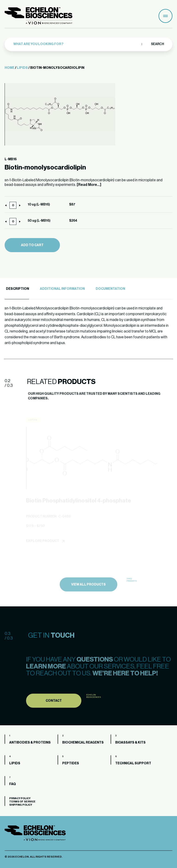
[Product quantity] (13, 205)
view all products (88, 593)
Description (18, 289)
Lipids (22, 68)
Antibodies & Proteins (30, 743)
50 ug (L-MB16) (39, 221)
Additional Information (62, 289)
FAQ (13, 784)
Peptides (71, 763)
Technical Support (133, 763)
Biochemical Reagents (83, 743)
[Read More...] (89, 185)
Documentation (110, 289)
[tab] (17, 289)
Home (10, 68)
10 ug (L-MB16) (39, 205)
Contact (54, 710)
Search (157, 43)
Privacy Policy (20, 798)
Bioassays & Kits (130, 743)
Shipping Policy (21, 805)
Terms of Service (22, 802)
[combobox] (76, 43)
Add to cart (32, 245)
